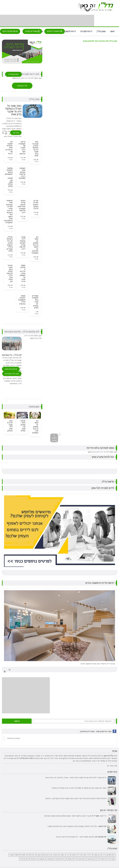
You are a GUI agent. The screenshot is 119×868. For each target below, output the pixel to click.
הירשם (17, 721)
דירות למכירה (86, 31)
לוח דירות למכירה (31, 74)
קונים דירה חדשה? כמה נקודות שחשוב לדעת (98, 663)
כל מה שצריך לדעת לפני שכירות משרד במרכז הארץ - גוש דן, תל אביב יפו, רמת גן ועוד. (75, 777)
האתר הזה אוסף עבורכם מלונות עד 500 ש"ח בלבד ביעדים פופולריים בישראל (79, 787)
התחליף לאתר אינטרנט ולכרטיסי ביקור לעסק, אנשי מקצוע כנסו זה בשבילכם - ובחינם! (76, 798)
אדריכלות (31, 854)
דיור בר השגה (65, 854)
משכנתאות (34, 406)
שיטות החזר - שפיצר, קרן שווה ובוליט (23, 425)
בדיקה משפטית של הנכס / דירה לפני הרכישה (22, 148)
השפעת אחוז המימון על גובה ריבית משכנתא (22, 173)
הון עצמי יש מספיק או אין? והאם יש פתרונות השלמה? (35, 245)
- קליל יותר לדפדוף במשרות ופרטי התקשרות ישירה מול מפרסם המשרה (77, 826)
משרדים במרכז (32, 31)
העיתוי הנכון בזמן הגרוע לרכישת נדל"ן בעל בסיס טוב (10, 273)
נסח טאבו (81, 858)
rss (108, 765)
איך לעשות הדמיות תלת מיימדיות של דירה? (9, 148)
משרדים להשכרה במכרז (18, 854)
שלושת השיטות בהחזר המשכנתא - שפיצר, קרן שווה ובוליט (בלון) (9, 177)
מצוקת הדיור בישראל (38, 858)
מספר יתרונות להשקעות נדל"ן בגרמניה (22, 299)
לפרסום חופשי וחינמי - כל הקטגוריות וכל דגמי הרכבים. (81, 836)
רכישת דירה (101, 858)
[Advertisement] (47, 21)
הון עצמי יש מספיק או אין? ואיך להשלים (35, 426)
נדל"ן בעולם (71, 858)
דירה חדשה (76, 854)
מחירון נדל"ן (24, 858)
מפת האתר (113, 765)
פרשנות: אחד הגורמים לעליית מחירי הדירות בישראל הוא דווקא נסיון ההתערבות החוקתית (8, 211)
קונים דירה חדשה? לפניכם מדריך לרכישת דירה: (22, 243)
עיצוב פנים (91, 858)
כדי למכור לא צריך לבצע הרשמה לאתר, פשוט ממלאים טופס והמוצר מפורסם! (75, 815)
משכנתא (50, 858)
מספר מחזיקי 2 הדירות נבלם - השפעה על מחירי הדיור (22, 273)
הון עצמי (97, 854)
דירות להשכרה (69, 31)
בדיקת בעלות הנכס (44, 854)
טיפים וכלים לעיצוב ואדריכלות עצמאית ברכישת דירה (21, 206)
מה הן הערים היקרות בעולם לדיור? (36, 204)
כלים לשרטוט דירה (108, 854)
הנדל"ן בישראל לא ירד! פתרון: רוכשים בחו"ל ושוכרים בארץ (10, 244)
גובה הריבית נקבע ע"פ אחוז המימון (10, 425)
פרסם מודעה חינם (10, 31)
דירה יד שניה (87, 854)
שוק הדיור (111, 858)
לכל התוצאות (22, 86)
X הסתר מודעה (54, 438)
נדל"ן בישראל (60, 858)
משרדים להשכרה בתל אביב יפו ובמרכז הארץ (35, 301)
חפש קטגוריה (14, 74)
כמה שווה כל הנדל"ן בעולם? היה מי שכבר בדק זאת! (35, 149)
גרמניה (55, 854)
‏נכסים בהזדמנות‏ (14, 738)
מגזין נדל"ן (101, 31)
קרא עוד (16, 133)
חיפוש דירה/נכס (55, 31)
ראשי (112, 31)
